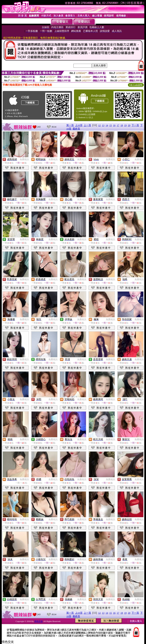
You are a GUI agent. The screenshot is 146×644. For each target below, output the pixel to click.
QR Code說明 (136, 85)
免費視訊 (24, 159)
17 (118, 125)
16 (114, 125)
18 (122, 125)
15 (111, 125)
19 (125, 125)
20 (129, 125)
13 (103, 125)
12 (100, 125)
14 (107, 125)
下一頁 (135, 125)
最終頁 (76, 129)
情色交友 (39, 621)
